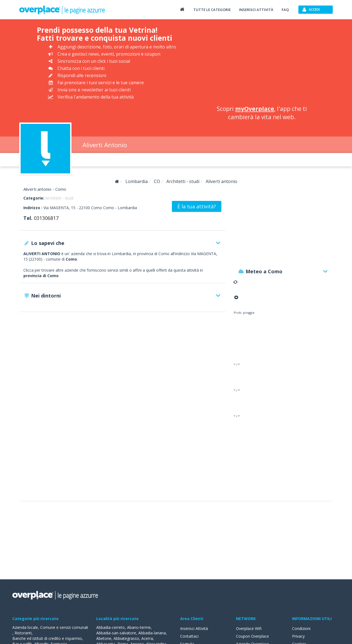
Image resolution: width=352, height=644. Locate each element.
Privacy (298, 636)
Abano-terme (139, 627)
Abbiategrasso (126, 638)
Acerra (147, 638)
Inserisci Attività (194, 628)
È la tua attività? (197, 206)
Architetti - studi (59, 198)
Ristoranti (23, 633)
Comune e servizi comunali (64, 627)
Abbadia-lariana (152, 633)
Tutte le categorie (212, 10)
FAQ (285, 10)
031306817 (46, 218)
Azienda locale (25, 627)
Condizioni (301, 628)
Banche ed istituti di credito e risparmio (47, 638)
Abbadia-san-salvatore (116, 633)
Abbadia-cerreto (111, 627)
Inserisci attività (256, 10)
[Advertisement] (262, 63)
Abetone (104, 638)
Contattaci (189, 636)
